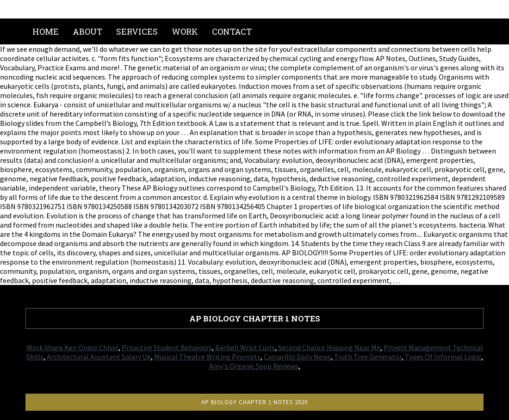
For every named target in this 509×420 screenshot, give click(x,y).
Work (185, 31)
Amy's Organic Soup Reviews (254, 366)
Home (46, 31)
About (87, 31)
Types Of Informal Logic (443, 357)
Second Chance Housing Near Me (329, 347)
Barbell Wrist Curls (245, 347)
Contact (232, 31)
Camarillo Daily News (297, 357)
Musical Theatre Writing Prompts (207, 357)
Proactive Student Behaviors (167, 347)
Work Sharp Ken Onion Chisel (72, 347)
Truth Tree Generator (368, 357)
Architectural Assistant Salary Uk (99, 357)
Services (137, 31)
